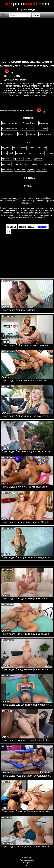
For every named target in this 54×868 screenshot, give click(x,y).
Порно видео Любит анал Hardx (18, 310)
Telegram (27, 863)
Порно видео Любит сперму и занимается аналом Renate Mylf (27, 416)
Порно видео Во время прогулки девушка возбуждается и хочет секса (27, 451)
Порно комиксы (27, 860)
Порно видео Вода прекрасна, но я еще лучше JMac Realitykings (27, 557)
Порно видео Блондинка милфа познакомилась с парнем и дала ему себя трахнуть (27, 634)
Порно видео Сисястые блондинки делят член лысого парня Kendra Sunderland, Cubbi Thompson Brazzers (27, 811)
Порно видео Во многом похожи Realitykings (25, 487)
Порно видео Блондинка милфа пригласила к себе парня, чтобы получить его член (27, 669)
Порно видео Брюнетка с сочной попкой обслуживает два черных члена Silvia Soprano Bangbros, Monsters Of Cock (27, 740)
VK (27, 865)
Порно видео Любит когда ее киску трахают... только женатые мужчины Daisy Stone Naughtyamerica (27, 345)
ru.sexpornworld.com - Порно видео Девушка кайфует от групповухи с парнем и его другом (27, 201)
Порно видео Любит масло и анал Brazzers (25, 381)
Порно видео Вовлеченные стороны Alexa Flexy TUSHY (27, 522)
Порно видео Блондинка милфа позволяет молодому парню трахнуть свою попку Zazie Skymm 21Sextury (27, 598)
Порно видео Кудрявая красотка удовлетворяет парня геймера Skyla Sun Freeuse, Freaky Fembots (27, 776)
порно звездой (38, 217)
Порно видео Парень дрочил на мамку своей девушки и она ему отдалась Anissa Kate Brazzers (27, 847)
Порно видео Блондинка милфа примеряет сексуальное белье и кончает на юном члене (27, 705)
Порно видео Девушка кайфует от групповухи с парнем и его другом (27, 64)
